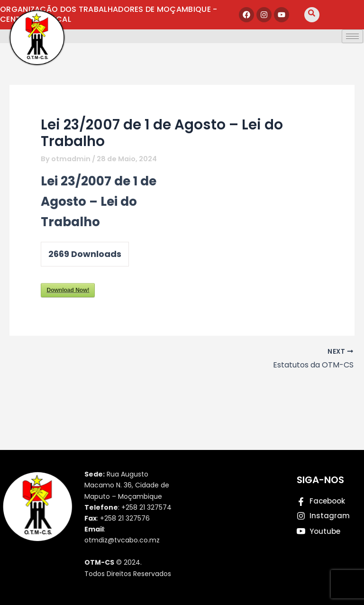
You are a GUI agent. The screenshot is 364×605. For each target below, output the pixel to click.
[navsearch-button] (312, 15)
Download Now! (68, 290)
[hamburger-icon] (352, 36)
